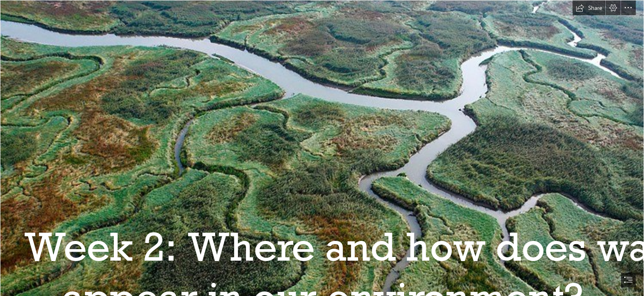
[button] (589, 8)
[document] (322, 148)
